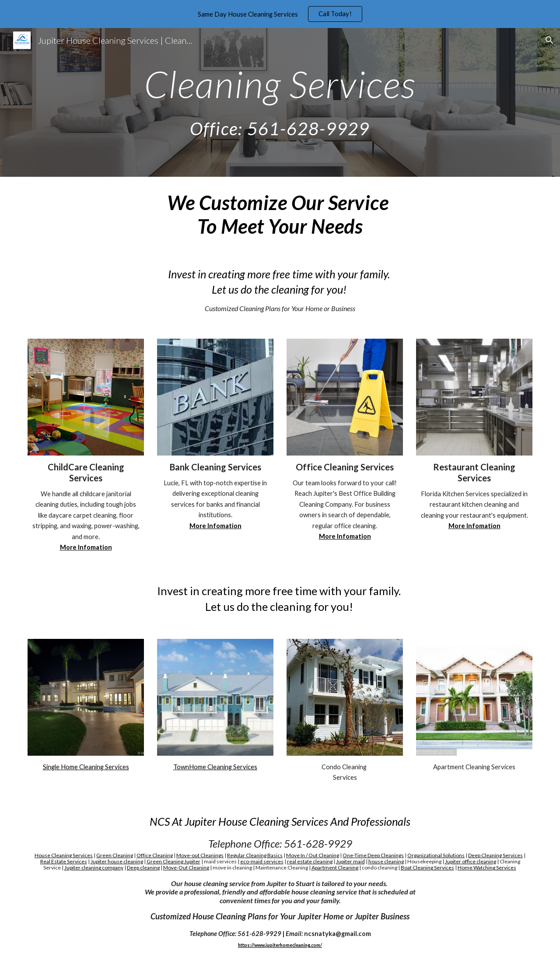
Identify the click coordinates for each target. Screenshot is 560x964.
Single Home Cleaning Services (86, 767)
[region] (280, 14)
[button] (549, 40)
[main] (280, 103)
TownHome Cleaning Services (215, 767)
